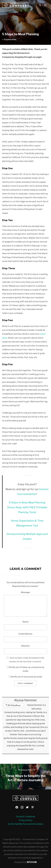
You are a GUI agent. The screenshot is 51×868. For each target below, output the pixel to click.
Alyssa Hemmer (25, 700)
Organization (10, 39)
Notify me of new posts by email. (27, 677)
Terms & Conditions (25, 817)
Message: (26, 592)
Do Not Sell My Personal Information (26, 824)
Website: (25, 646)
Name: (26, 622)
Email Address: (26, 634)
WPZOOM (32, 862)
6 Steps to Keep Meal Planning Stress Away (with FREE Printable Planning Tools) (27, 507)
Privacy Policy (26, 820)
